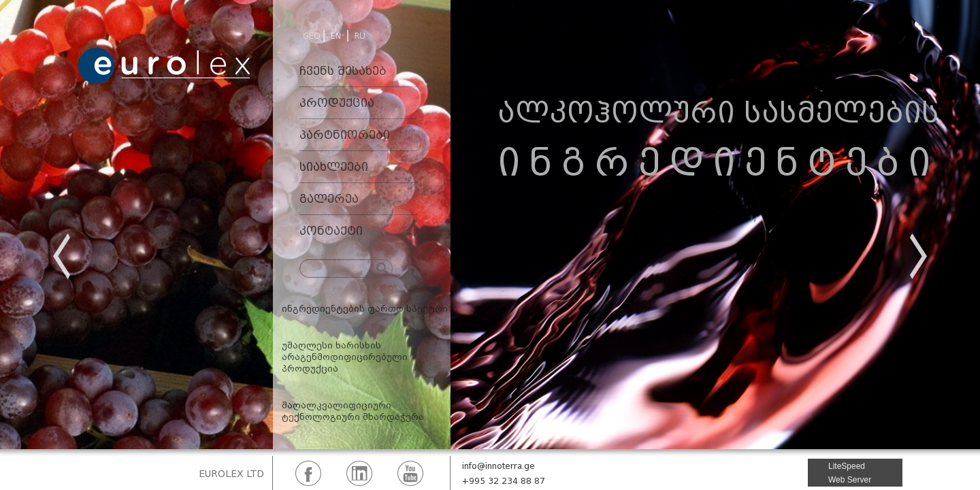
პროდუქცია (337, 103)
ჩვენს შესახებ (343, 71)
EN (336, 36)
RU (360, 36)
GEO (312, 36)
